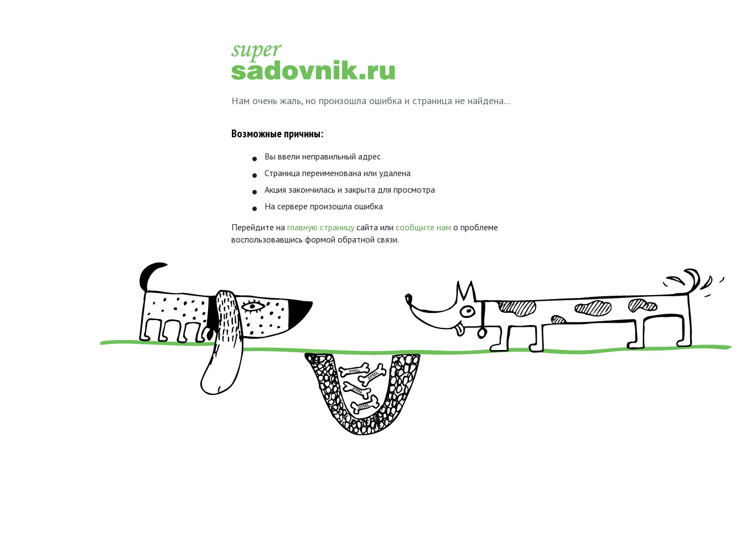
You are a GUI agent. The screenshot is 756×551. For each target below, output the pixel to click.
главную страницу (321, 227)
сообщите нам (423, 227)
